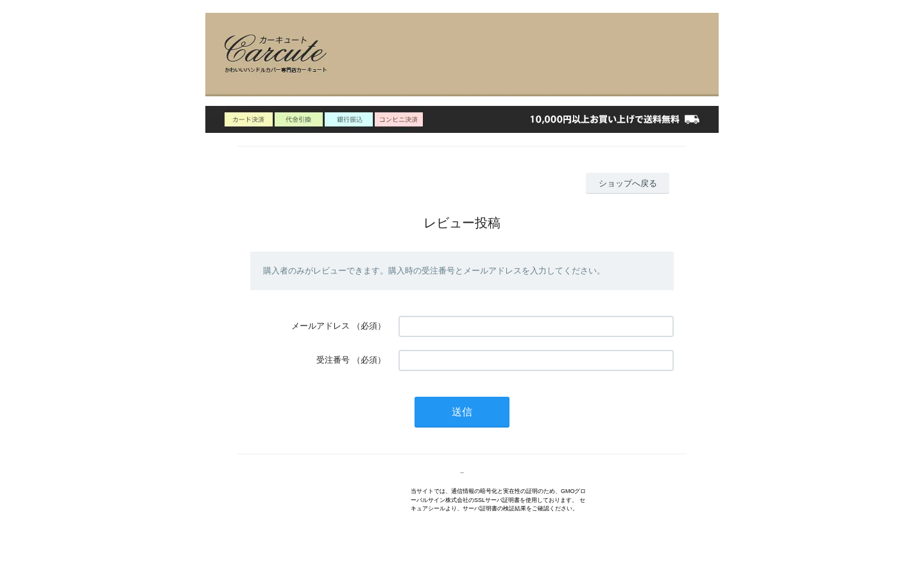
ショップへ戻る (628, 183)
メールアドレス (321, 326)
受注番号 (333, 360)
